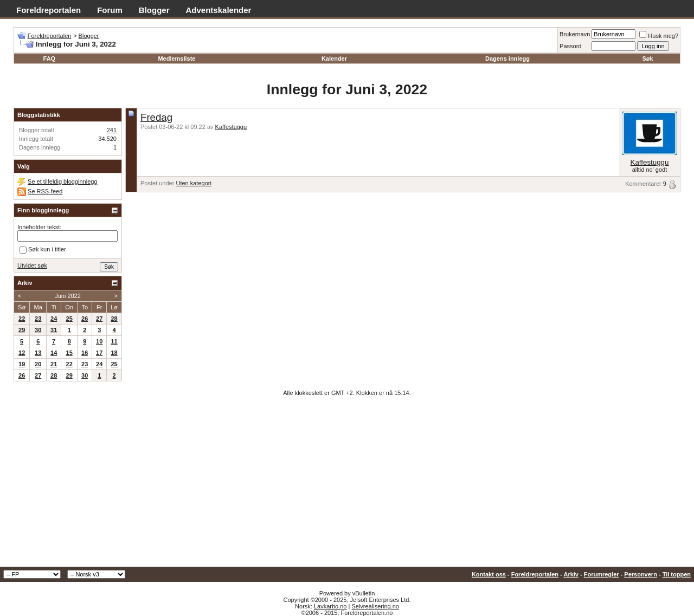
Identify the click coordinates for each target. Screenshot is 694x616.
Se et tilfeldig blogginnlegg (62, 181)
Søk (648, 59)
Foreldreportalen (49, 10)
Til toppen (677, 574)
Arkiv (571, 574)
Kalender (334, 59)
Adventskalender (219, 10)
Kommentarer (643, 184)
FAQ (50, 59)
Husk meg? (659, 36)
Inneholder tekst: (39, 227)
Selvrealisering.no (375, 606)
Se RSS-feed (45, 191)
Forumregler (602, 574)
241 (112, 130)
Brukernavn (575, 34)
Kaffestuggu (231, 127)
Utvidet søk (32, 265)
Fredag (156, 117)
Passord (570, 46)
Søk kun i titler (43, 250)
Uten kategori (193, 183)
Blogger (154, 10)
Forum (110, 10)
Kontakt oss (489, 574)
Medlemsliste (176, 59)
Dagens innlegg (507, 59)
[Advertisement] (347, 485)
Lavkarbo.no (330, 606)
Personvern (641, 574)
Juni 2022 (68, 296)
